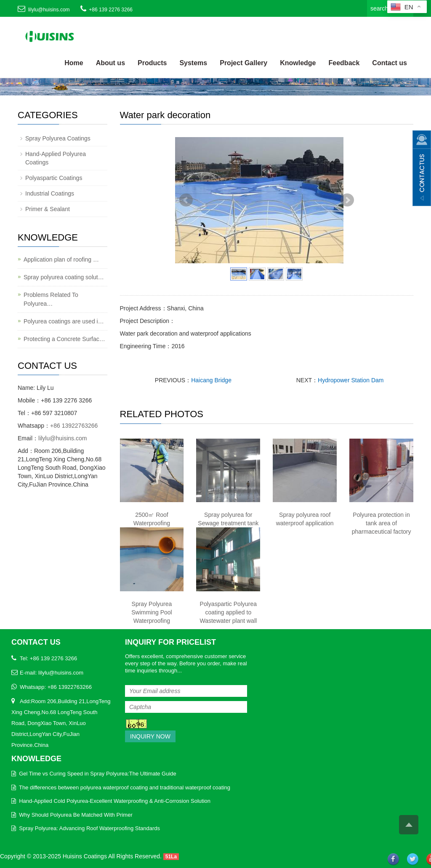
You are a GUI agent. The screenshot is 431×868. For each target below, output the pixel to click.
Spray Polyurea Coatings (58, 138)
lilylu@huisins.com (49, 10)
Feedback (344, 63)
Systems (193, 63)
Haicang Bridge (211, 380)
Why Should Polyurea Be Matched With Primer (76, 815)
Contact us (390, 63)
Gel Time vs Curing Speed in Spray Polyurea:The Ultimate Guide (98, 774)
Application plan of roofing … (61, 259)
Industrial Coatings (50, 193)
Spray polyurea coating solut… (64, 277)
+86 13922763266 (74, 426)
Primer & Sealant (48, 209)
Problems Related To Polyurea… (51, 299)
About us (110, 63)
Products (152, 63)
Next (347, 200)
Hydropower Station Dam (351, 380)
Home (74, 63)
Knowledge (298, 63)
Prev (186, 200)
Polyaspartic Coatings (54, 178)
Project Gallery (243, 63)
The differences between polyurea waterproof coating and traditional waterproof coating (125, 787)
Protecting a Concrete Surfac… (64, 339)
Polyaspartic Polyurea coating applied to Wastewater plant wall (228, 612)
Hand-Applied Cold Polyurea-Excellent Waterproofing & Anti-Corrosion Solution (115, 801)
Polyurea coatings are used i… (64, 321)
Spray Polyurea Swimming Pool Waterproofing (152, 612)
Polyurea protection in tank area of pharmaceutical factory (382, 523)
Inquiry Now (150, 736)
